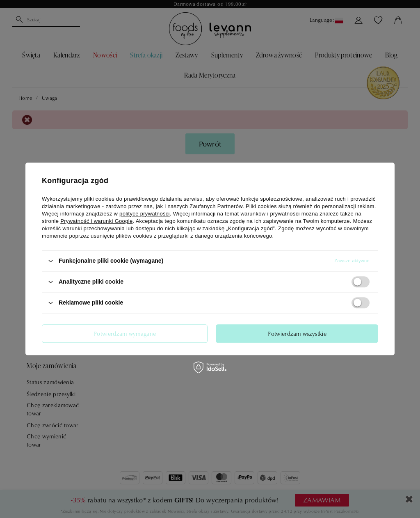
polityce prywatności (145, 214)
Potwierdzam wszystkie (297, 333)
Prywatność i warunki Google (96, 221)
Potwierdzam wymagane (125, 333)
